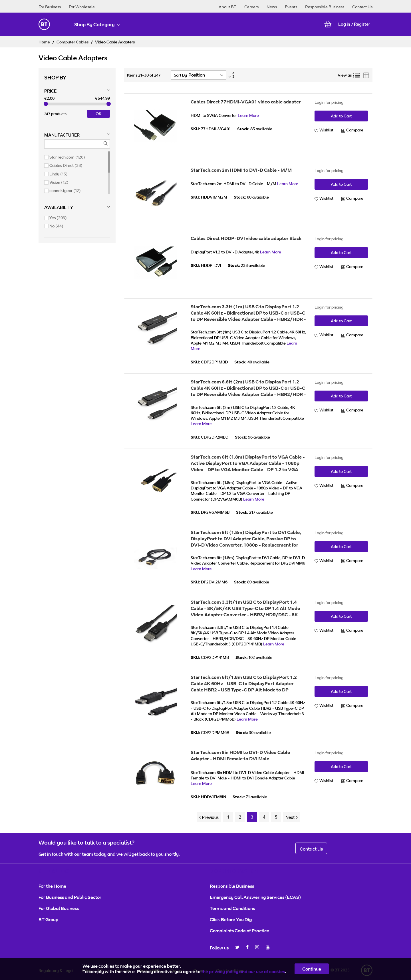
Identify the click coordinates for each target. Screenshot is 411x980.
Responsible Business (325, 7)
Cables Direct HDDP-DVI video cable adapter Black (246, 238)
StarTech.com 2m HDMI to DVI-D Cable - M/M (241, 170)
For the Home (52, 886)
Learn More (248, 115)
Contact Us (362, 7)
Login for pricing (329, 102)
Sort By (180, 75)
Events (291, 7)
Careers (251, 7)
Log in (344, 24)
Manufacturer (62, 135)
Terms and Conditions (232, 908)
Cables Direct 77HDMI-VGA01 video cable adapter (246, 102)
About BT (227, 7)
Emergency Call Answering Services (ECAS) (255, 897)
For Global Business (59, 908)
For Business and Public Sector (70, 897)
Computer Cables (73, 42)
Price (50, 91)
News (272, 7)
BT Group (49, 919)
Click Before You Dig (231, 919)
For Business (50, 7)
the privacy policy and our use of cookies (243, 971)
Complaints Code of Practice (239, 931)
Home (45, 42)
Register (362, 24)
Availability (59, 207)
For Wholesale (82, 7)
